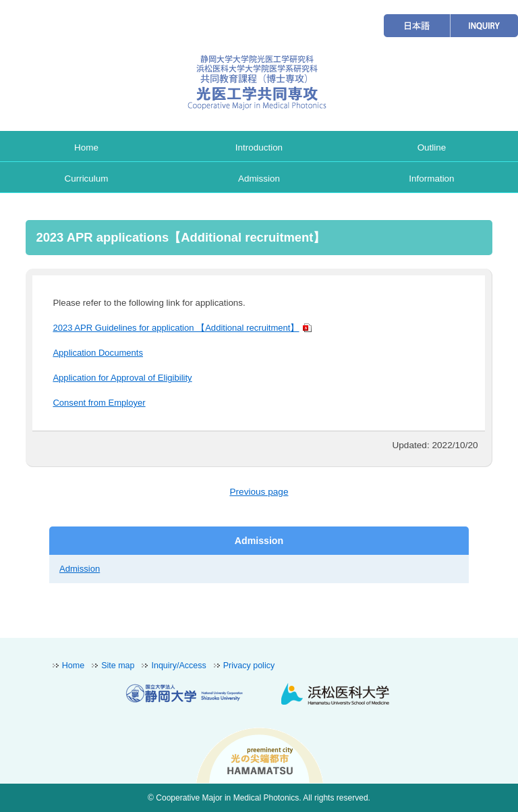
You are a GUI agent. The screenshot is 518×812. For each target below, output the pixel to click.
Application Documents (98, 353)
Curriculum (87, 179)
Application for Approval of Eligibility (122, 378)
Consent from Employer (99, 403)
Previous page (259, 492)
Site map (118, 666)
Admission (259, 179)
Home (86, 147)
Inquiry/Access (178, 666)
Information (431, 179)
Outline (432, 147)
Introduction (259, 147)
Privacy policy (249, 666)
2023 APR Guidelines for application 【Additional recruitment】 (176, 328)
